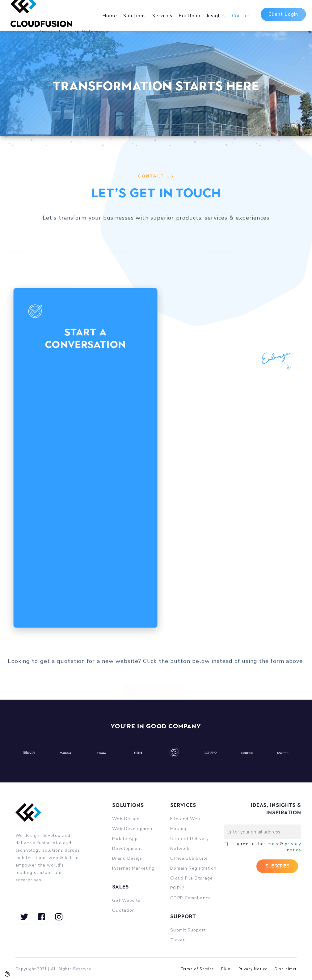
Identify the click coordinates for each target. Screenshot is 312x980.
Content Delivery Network (190, 844)
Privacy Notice (253, 969)
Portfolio (190, 16)
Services (162, 16)
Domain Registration (193, 868)
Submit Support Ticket (188, 935)
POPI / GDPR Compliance (191, 893)
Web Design (126, 819)
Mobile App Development (127, 844)
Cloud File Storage (192, 878)
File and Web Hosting (185, 824)
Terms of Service (197, 969)
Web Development (133, 829)
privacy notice (293, 847)
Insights (216, 16)
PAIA (226, 969)
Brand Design (127, 858)
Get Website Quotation (126, 905)
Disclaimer (286, 969)
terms (272, 844)
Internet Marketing (133, 868)
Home (110, 16)
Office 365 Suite (189, 858)
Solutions (135, 16)
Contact (242, 16)
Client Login (283, 14)
